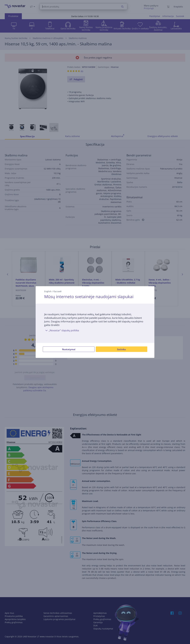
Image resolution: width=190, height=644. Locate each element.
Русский (57, 291)
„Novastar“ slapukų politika (62, 330)
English (48, 291)
